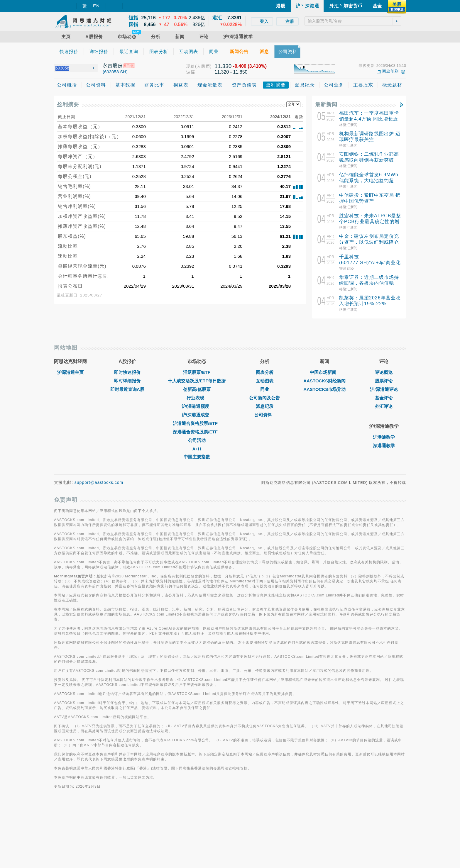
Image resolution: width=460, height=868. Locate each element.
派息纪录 (265, 471)
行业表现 (197, 462)
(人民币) (203, 66)
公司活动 (197, 505)
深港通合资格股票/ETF (197, 496)
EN (96, 6)
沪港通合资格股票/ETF (197, 488)
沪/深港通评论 (384, 454)
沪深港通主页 (70, 436)
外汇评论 (384, 471)
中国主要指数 (197, 521)
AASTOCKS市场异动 (324, 454)
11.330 (223, 66)
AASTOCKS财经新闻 (324, 445)
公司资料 (265, 479)
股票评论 (384, 445)
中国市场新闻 (324, 436)
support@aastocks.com (99, 547)
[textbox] (353, 21)
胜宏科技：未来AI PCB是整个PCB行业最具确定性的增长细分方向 (370, 222)
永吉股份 (113, 66)
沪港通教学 (384, 501)
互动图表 (265, 445)
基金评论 (384, 462)
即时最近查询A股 (127, 454)
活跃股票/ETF (197, 436)
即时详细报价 (127, 445)
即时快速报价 (127, 436)
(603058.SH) (115, 72)
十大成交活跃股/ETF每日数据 (197, 445)
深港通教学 (384, 510)
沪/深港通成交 (197, 479)
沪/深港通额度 (197, 471)
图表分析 (265, 436)
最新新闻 (326, 104)
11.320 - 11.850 (231, 72)
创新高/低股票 (197, 454)
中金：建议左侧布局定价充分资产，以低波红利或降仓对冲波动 (369, 242)
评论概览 (384, 436)
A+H (197, 513)
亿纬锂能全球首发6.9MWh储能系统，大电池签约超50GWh (369, 180)
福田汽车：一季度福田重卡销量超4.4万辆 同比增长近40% (369, 119)
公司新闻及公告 (264, 462)
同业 (265, 454)
